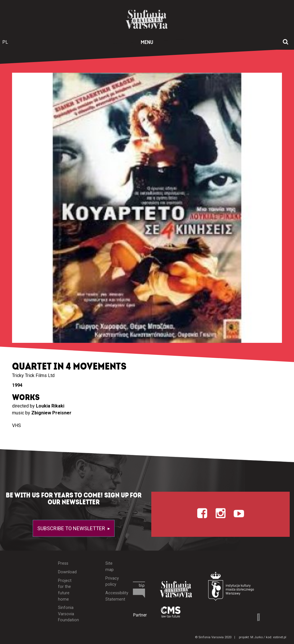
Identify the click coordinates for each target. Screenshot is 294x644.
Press (63, 563)
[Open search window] (286, 42)
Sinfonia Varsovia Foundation (66, 614)
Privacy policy (112, 581)
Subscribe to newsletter (72, 528)
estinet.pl (280, 637)
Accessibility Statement (113, 596)
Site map (110, 567)
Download (66, 572)
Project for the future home (65, 590)
